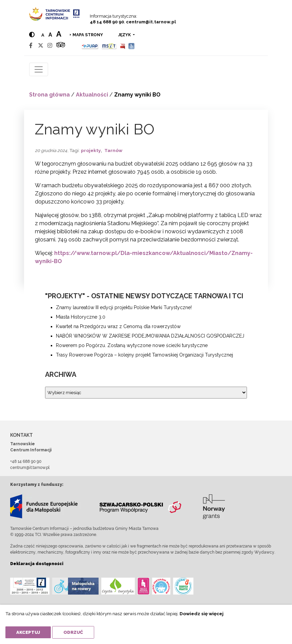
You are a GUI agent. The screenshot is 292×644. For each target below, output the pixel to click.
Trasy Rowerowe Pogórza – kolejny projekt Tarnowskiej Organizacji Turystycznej (144, 355)
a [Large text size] (59, 34)
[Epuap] (90, 46)
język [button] (125, 35)
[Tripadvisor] (61, 46)
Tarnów (113, 150)
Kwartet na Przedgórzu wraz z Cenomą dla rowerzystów (118, 326)
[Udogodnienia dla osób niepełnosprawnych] (132, 46)
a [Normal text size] (43, 35)
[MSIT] (109, 46)
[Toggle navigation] (39, 69)
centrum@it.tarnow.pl (151, 22)
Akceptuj (28, 632)
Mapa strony (88, 35)
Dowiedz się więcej (202, 614)
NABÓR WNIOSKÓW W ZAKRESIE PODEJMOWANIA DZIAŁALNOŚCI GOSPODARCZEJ (150, 336)
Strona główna (49, 95)
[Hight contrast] (32, 35)
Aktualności (92, 95)
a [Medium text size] (50, 35)
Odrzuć (73, 632)
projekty (91, 150)
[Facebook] (31, 46)
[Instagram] (50, 46)
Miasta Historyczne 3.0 (81, 317)
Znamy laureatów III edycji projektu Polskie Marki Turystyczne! (124, 307)
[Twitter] (41, 46)
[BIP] (123, 46)
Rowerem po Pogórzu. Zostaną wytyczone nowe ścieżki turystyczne (132, 345)
